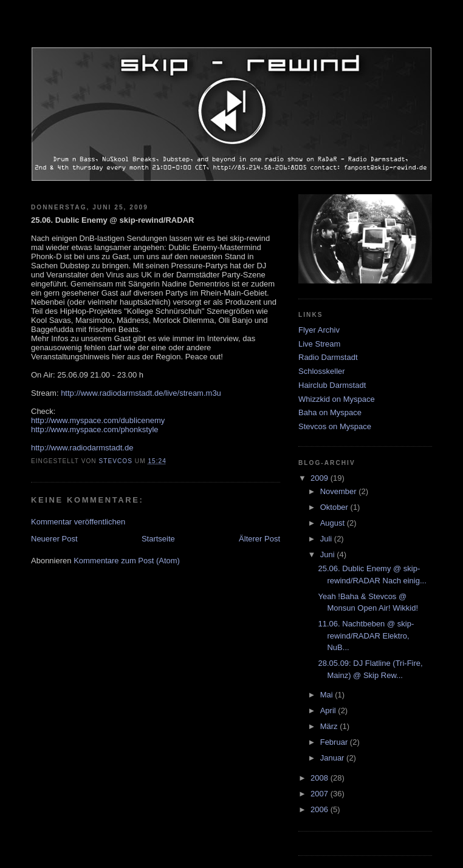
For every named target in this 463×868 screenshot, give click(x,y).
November (340, 491)
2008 (321, 778)
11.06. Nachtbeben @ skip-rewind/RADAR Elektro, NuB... (366, 636)
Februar (335, 742)
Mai (328, 695)
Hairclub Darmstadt (332, 385)
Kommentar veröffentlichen (78, 522)
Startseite (158, 539)
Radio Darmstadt (328, 357)
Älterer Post (259, 539)
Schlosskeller (322, 371)
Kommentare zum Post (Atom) (127, 561)
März (330, 726)
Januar (333, 758)
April (329, 710)
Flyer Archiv (319, 330)
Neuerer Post (54, 539)
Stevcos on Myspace (335, 426)
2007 (321, 794)
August (334, 523)
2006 (321, 809)
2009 (321, 478)
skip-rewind (231, 33)
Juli (327, 539)
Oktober (335, 507)
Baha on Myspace (330, 412)
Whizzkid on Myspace (337, 399)
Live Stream (319, 344)
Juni (328, 554)
